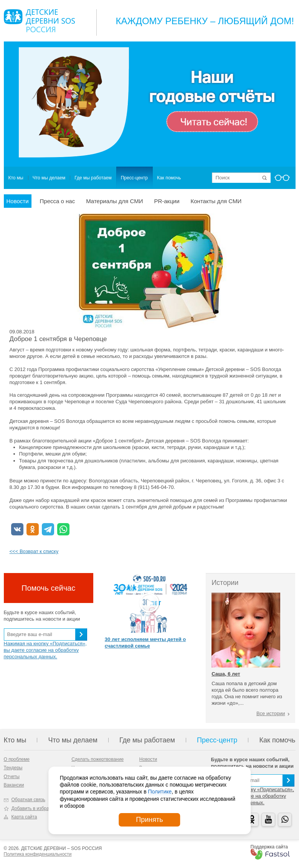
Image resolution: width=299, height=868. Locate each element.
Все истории (271, 713)
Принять (149, 820)
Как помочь (169, 178)
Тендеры (13, 768)
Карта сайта (24, 817)
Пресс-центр (134, 178)
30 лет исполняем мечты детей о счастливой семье (145, 643)
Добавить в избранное (36, 808)
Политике (160, 792)
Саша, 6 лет (226, 674)
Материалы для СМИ (114, 201)
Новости (18, 201)
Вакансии (14, 785)
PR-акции (167, 201)
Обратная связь (28, 800)
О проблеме (17, 759)
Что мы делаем (49, 178)
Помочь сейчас (48, 588)
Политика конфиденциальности (38, 854)
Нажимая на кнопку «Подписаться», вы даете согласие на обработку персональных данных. (45, 650)
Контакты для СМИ (216, 201)
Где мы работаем (93, 178)
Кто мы (16, 178)
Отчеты (12, 777)
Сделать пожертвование (97, 759)
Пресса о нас (58, 201)
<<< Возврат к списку (34, 551)
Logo (39, 21)
